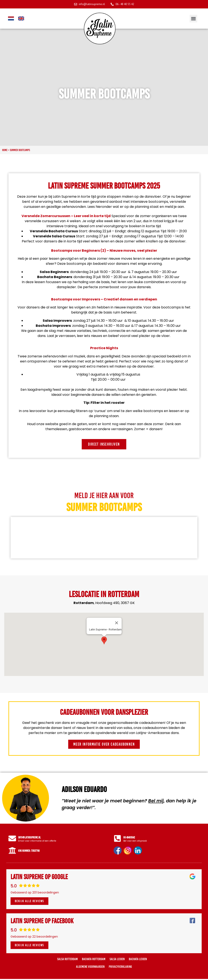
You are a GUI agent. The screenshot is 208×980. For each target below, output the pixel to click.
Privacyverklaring (120, 968)
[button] (193, 19)
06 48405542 (130, 838)
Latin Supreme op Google (39, 878)
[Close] (117, 623)
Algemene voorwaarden (90, 968)
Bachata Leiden (138, 960)
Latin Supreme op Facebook (42, 922)
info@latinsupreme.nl (30, 838)
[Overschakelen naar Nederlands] (11, 19)
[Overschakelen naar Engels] (21, 19)
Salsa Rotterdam (67, 960)
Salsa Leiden (117, 960)
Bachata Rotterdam (94, 960)
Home (5, 150)
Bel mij (156, 801)
